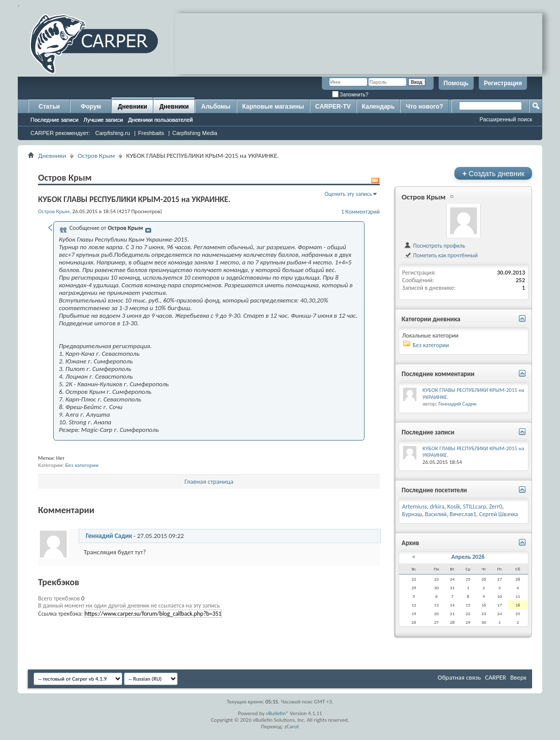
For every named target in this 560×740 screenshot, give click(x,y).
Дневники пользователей (160, 120)
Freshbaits (151, 133)
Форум (91, 107)
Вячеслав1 (463, 514)
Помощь (456, 83)
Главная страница (209, 481)
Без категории (82, 465)
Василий (436, 514)
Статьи (49, 107)
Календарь (378, 107)
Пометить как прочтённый (441, 255)
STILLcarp (475, 507)
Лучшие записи (104, 120)
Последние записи (55, 120)
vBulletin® (277, 713)
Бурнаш (412, 514)
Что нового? (424, 107)
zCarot (292, 727)
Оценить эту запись (348, 194)
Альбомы (216, 107)
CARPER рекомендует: (60, 133)
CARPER (496, 677)
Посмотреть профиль (434, 246)
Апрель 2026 (468, 557)
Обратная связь (459, 677)
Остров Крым (96, 156)
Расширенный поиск (506, 119)
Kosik (454, 507)
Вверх (518, 677)
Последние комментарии (438, 374)
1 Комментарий (360, 212)
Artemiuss (415, 507)
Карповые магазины (273, 107)
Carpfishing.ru (113, 133)
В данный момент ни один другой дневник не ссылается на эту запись (129, 606)
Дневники (133, 107)
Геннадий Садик (109, 536)
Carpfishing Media (195, 133)
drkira (437, 507)
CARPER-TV (333, 107)
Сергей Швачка (499, 514)
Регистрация (503, 83)
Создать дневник (493, 173)
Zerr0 (496, 507)
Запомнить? (350, 95)
